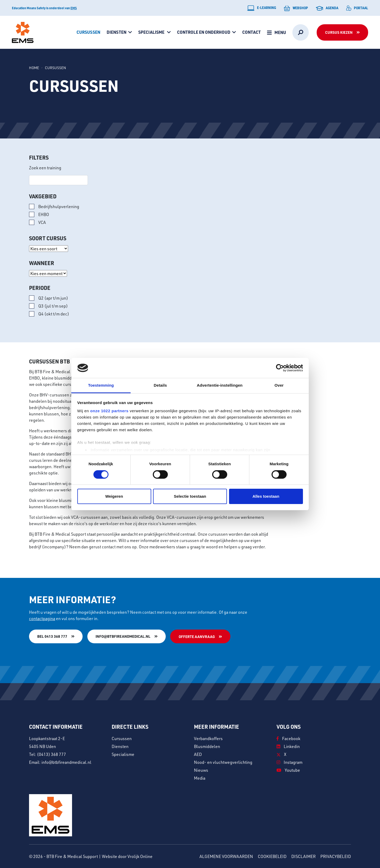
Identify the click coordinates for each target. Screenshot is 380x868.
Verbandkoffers (208, 738)
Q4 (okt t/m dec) (54, 314)
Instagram (289, 762)
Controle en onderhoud (204, 32)
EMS (74, 8)
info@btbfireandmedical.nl (123, 636)
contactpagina (42, 618)
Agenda (327, 8)
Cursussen (88, 32)
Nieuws (201, 770)
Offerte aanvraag (197, 637)
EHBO (44, 214)
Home (34, 68)
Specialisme (152, 32)
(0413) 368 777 (51, 754)
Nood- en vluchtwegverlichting (223, 762)
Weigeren (114, 496)
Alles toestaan (266, 496)
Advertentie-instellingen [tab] (220, 385)
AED (198, 754)
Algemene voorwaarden (226, 856)
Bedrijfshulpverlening (59, 206)
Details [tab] (160, 385)
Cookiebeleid (272, 856)
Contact (251, 32)
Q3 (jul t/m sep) (53, 306)
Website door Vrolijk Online (127, 856)
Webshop (296, 8)
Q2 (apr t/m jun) (53, 298)
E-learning (262, 8)
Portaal (357, 8)
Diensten (117, 32)
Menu (280, 32)
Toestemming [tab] (101, 385)
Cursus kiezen (339, 32)
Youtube (288, 770)
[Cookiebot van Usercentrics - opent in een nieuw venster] (280, 368)
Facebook (288, 738)
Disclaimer (303, 856)
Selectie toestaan (190, 496)
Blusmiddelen (207, 746)
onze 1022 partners (109, 411)
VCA (42, 222)
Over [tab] (279, 385)
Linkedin (288, 746)
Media (200, 778)
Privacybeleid (336, 856)
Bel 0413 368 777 (52, 636)
